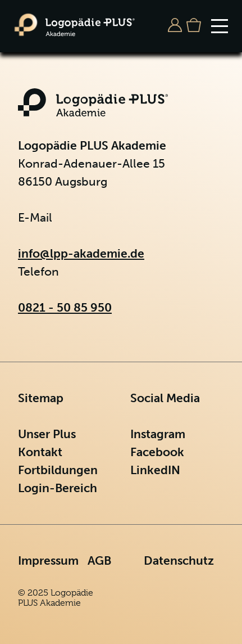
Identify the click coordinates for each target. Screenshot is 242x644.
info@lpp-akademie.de (81, 253)
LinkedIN (155, 470)
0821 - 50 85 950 (65, 307)
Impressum (48, 560)
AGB (99, 560)
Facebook (157, 452)
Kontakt (40, 452)
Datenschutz (179, 560)
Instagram (158, 434)
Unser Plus (47, 434)
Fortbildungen (58, 470)
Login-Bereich (58, 488)
